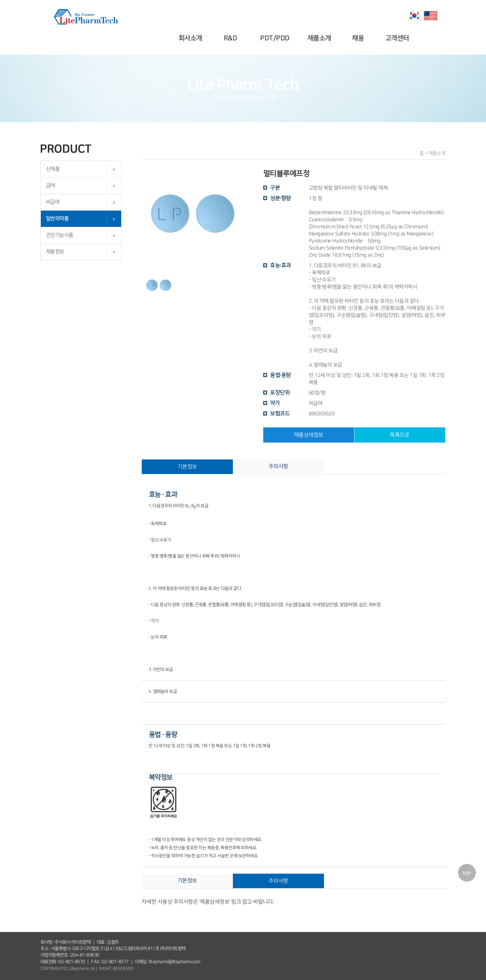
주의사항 (278, 466)
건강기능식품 (60, 235)
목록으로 (400, 435)
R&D (232, 38)
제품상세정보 (309, 435)
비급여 (53, 202)
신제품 (53, 169)
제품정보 (55, 252)
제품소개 (320, 38)
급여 (50, 186)
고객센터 (398, 38)
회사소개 (191, 38)
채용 (359, 38)
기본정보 (187, 467)
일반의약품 (57, 219)
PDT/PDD (276, 38)
